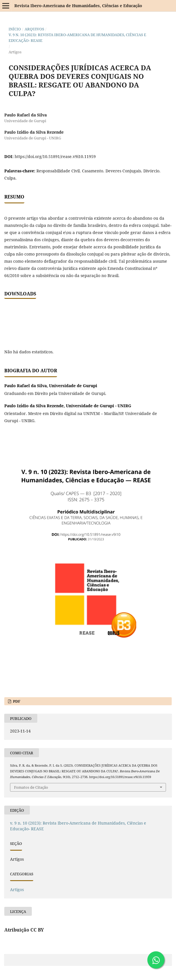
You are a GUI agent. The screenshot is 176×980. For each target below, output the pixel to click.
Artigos (17, 890)
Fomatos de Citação (31, 787)
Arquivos (34, 29)
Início (15, 29)
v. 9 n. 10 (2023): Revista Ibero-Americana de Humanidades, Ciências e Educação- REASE (77, 38)
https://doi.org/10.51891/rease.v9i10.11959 (55, 156)
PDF (16, 701)
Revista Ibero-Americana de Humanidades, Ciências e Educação (78, 6)
